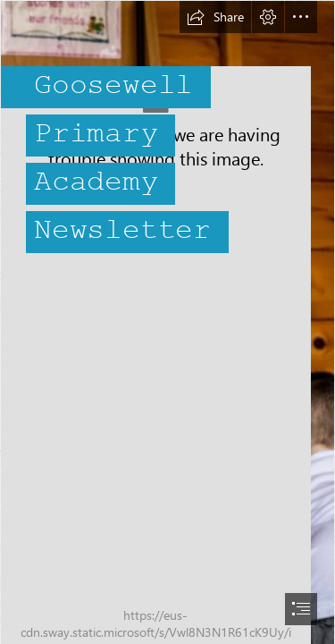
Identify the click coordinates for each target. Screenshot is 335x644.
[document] (167, 322)
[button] (215, 17)
